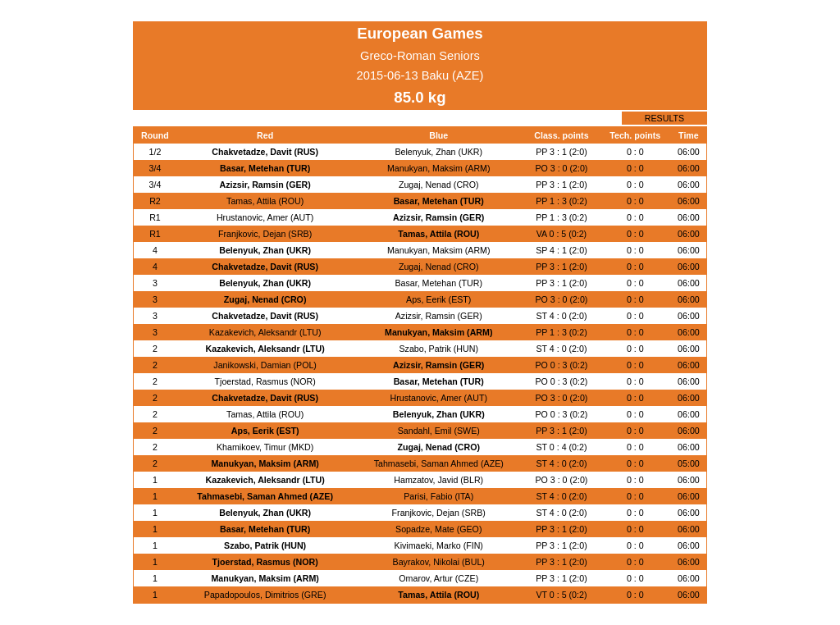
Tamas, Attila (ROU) (265, 201)
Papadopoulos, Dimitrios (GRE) (265, 595)
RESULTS (664, 118)
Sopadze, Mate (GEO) (438, 529)
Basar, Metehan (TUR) (265, 168)
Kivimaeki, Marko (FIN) (439, 545)
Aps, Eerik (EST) (438, 299)
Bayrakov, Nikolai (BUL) (439, 562)
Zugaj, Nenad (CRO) (439, 185)
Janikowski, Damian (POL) (265, 365)
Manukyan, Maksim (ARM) (439, 168)
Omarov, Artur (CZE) (438, 578)
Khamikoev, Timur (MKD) (265, 447)
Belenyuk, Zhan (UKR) (438, 152)
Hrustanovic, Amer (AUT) (265, 217)
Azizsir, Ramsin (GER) (265, 185)
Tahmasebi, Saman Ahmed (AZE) (439, 463)
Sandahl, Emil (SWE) (439, 431)
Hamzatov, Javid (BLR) (438, 480)
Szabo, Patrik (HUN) (438, 349)
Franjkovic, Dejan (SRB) (265, 234)
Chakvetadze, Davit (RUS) (265, 152)
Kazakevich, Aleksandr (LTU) (265, 332)
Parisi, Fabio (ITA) (438, 496)
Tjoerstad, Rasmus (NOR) (265, 381)
